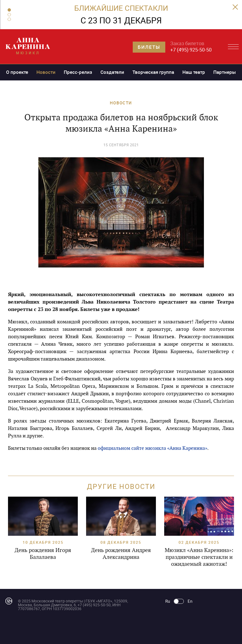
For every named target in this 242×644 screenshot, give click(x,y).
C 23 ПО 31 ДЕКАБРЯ (121, 20)
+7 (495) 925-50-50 (191, 50)
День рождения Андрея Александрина (121, 554)
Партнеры (225, 72)
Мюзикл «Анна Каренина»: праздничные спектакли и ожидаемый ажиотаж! (199, 557)
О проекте (17, 72)
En (190, 601)
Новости (46, 72)
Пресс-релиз (78, 72)
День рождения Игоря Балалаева (43, 554)
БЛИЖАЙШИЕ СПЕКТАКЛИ (121, 8)
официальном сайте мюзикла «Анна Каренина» (152, 448)
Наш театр (194, 72)
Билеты (149, 47)
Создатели (112, 72)
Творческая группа (153, 72)
